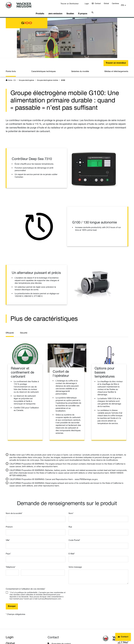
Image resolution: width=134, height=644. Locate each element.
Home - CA (12, 37)
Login (88, 4)
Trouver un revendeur (116, 20)
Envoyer (12, 563)
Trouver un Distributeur (71, 4)
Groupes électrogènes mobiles (48, 37)
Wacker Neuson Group (22, 606)
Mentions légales (15, 631)
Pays (8, 510)
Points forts (11, 28)
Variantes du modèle (80, 28)
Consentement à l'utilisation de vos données (26, 545)
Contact (99, 3)
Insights (11, 612)
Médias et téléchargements (116, 28)
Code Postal (74, 497)
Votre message (75, 523)
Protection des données (41, 631)
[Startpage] (21, 5)
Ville (8, 497)
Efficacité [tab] (10, 289)
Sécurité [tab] (24, 289)
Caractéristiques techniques (44, 28)
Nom (71, 470)
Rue (70, 483)
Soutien (72, 10)
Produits (43, 10)
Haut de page (122, 615)
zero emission (57, 10)
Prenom (9, 483)
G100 (63, 37)
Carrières (117, 3)
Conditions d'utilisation (70, 631)
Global (108, 3)
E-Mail (72, 510)
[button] (126, 4)
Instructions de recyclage (19, 636)
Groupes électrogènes (26, 37)
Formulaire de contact (62, 600)
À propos (84, 10)
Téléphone (11, 523)
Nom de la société (14, 470)
